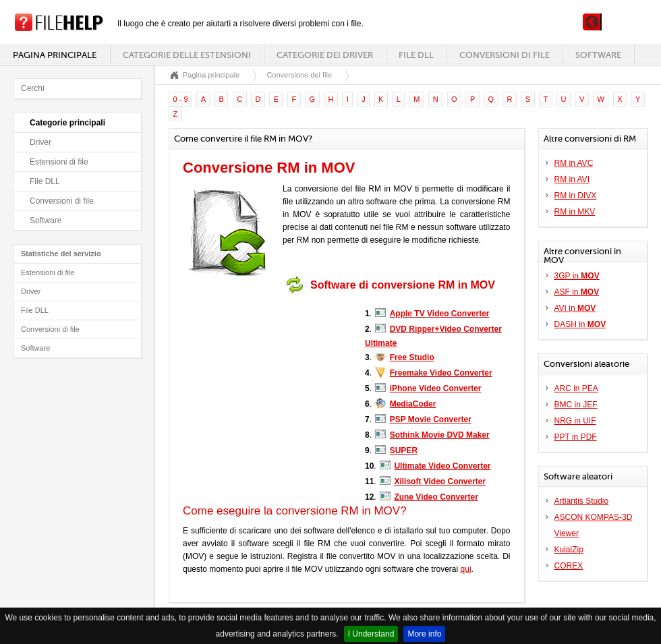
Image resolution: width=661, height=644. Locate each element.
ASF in (577, 292)
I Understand (371, 634)
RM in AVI (572, 179)
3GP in (577, 276)
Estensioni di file (59, 162)
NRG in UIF (575, 421)
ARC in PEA (576, 388)
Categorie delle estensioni (187, 55)
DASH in (580, 324)
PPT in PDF (576, 437)
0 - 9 (181, 99)
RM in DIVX (576, 196)
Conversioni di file (505, 55)
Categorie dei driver (325, 55)
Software (598, 55)
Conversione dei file (299, 75)
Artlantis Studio (582, 501)
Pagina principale (55, 55)
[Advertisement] (267, 384)
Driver (40, 142)
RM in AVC (574, 163)
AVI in (575, 308)
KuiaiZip (569, 550)
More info (424, 634)
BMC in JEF (576, 405)
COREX (569, 566)
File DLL (416, 55)
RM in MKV (575, 212)
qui (466, 569)
